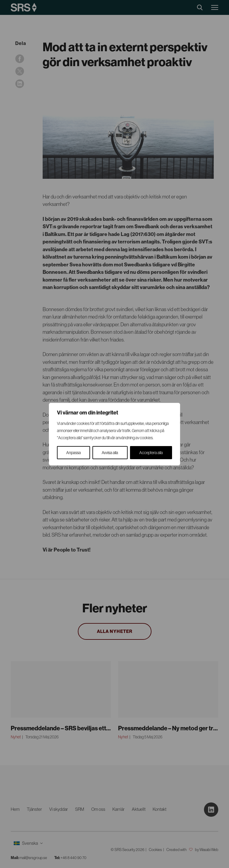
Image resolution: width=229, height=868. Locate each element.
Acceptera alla (151, 453)
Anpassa (74, 453)
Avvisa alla (110, 453)
